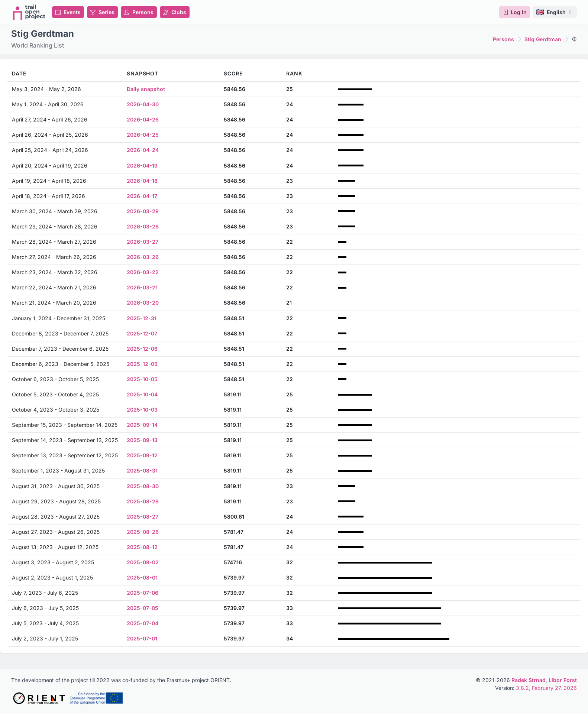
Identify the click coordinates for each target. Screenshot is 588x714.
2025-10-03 (142, 410)
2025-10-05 (142, 379)
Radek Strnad (529, 680)
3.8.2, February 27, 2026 (546, 688)
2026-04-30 (143, 104)
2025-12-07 (142, 333)
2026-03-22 (143, 272)
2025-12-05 (142, 364)
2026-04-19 (142, 165)
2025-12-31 (142, 318)
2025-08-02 (143, 562)
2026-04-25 (143, 135)
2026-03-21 (142, 287)
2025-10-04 (142, 394)
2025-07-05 (143, 608)
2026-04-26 (143, 119)
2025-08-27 (143, 517)
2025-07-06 (143, 593)
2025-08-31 (142, 470)
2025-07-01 (142, 638)
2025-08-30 (143, 486)
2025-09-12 (142, 455)
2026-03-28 (143, 226)
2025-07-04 (143, 623)
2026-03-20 (143, 303)
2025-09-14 (142, 425)
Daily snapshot (146, 89)
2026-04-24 (143, 150)
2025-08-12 (142, 547)
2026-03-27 (143, 242)
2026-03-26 (143, 257)
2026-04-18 (142, 181)
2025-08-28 (143, 501)
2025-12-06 (142, 349)
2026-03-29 (143, 211)
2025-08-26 (143, 532)
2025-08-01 (142, 577)
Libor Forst (563, 680)
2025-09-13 (142, 440)
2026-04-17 (142, 196)
